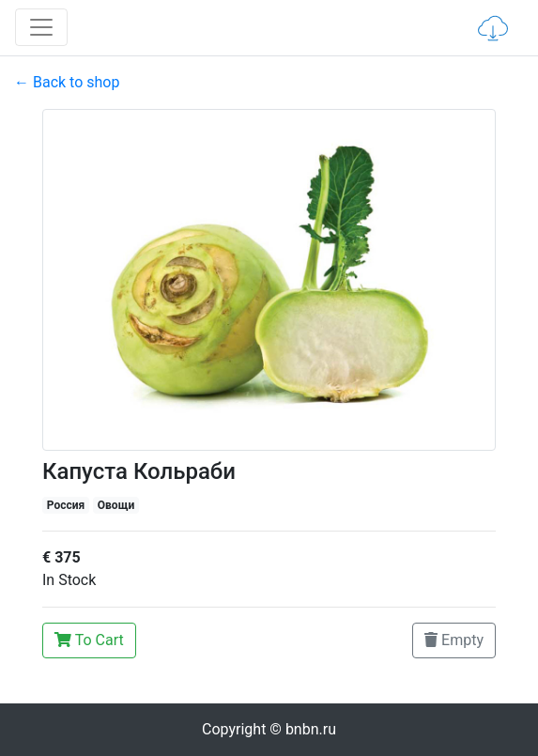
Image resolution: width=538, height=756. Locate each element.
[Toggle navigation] (41, 27)
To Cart (89, 640)
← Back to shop (67, 82)
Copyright (269, 729)
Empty (454, 640)
